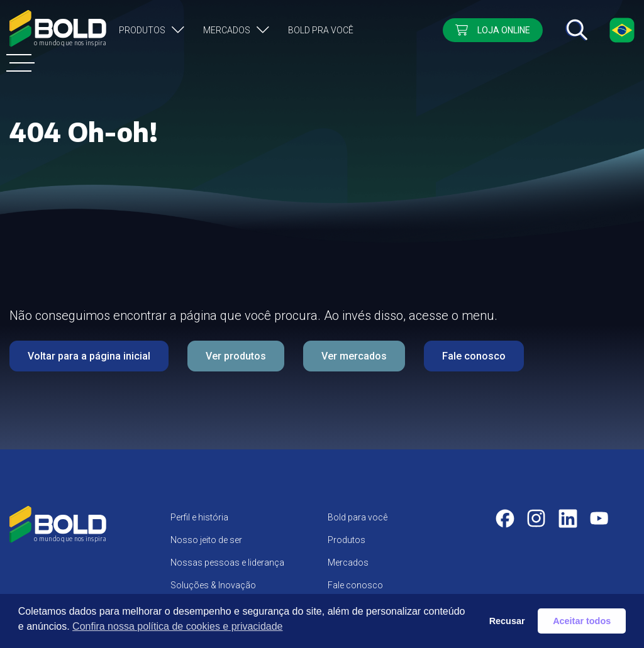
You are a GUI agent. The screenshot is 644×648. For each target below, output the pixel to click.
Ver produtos (236, 356)
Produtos (142, 30)
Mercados (227, 30)
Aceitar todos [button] (582, 621)
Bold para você (358, 517)
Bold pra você (321, 30)
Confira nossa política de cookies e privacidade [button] (177, 626)
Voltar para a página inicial (89, 356)
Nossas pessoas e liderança (227, 563)
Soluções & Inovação (213, 585)
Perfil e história (199, 517)
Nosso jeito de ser (206, 540)
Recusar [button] (507, 621)
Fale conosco (474, 356)
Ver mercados (354, 356)
